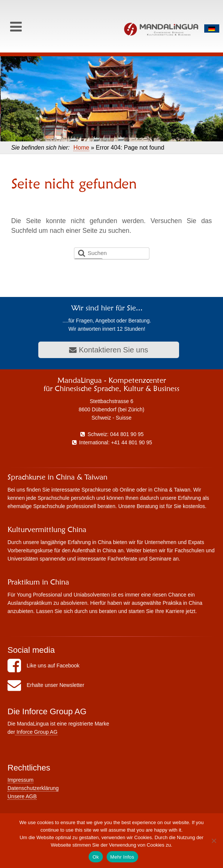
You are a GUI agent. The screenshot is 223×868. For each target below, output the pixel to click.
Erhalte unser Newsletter (46, 685)
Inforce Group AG (36, 732)
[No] (214, 841)
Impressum (20, 780)
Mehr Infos (122, 857)
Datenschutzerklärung (33, 788)
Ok (96, 857)
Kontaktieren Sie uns (108, 350)
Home (81, 148)
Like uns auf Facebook (44, 666)
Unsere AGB (22, 796)
